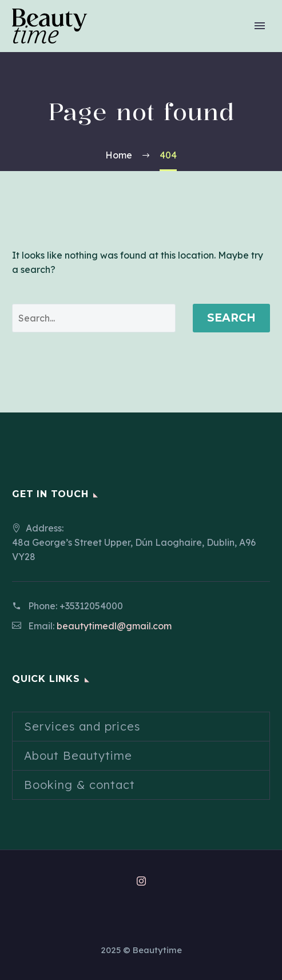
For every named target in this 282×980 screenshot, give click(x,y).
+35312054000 (91, 606)
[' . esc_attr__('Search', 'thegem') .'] (94, 318)
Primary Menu (260, 26)
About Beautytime (78, 755)
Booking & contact (80, 785)
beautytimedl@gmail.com (114, 626)
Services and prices (82, 726)
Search (231, 318)
